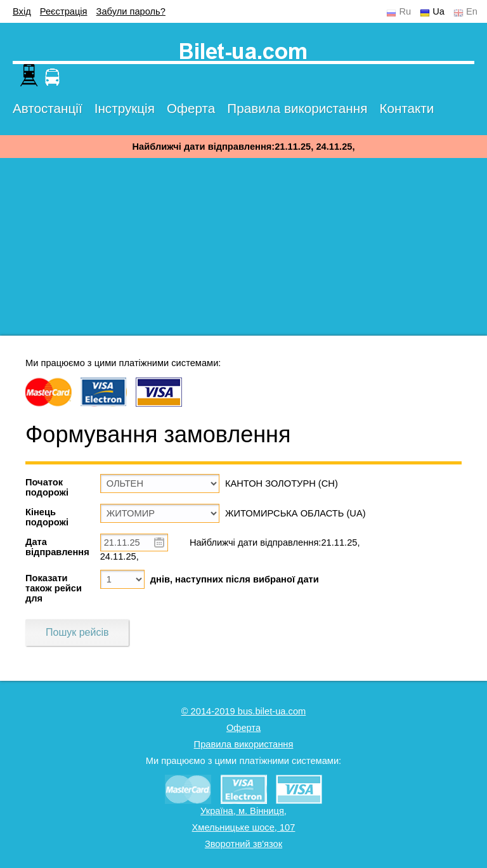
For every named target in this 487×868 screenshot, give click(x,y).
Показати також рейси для (54, 588)
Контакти (406, 108)
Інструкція (125, 108)
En (472, 11)
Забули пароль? (131, 11)
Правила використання (297, 108)
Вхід (22, 11)
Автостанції (48, 108)
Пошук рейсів (77, 632)
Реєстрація (64, 11)
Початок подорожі (47, 487)
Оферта (191, 108)
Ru (405, 11)
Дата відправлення (57, 547)
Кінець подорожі (47, 517)
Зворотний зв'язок (243, 844)
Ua (438, 11)
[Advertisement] (243, 247)
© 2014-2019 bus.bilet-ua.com (244, 711)
